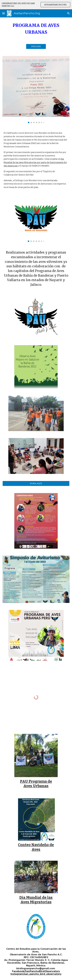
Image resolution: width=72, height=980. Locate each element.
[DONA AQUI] (36, 483)
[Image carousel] (36, 90)
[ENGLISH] (36, 46)
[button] (4, 13)
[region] (36, 5)
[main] (36, 29)
